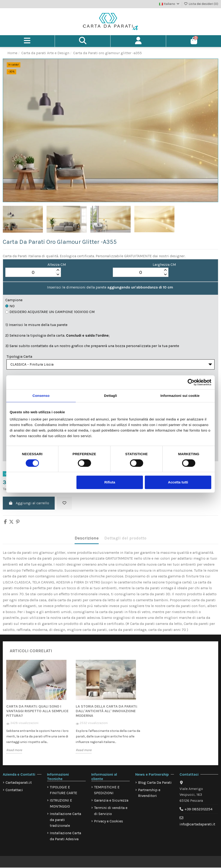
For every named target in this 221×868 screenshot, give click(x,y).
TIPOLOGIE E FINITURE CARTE (63, 791)
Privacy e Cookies (109, 822)
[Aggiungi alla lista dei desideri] (64, 504)
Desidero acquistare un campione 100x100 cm (50, 312)
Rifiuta (110, 482)
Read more (14, 751)
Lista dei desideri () (201, 4)
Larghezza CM (164, 265)
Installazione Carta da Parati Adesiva (65, 837)
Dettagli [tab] (110, 396)
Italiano (170, 4)
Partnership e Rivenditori (149, 794)
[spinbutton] (33, 273)
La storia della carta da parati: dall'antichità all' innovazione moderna (107, 712)
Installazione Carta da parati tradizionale (65, 821)
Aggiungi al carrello (29, 504)
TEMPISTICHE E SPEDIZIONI (107, 791)
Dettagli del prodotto (125, 539)
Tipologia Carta (19, 356)
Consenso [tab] (41, 396)
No (10, 306)
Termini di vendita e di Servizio (111, 812)
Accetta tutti (178, 482)
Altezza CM (57, 265)
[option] (41, 711)
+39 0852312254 (198, 810)
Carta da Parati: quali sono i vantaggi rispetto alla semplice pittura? (37, 712)
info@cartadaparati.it (197, 825)
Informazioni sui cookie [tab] (180, 396)
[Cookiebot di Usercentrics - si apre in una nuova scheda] (191, 382)
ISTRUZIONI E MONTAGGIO (61, 804)
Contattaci (14, 791)
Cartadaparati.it (19, 783)
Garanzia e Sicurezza (111, 801)
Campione (14, 300)
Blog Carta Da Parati (155, 783)
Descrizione (87, 539)
